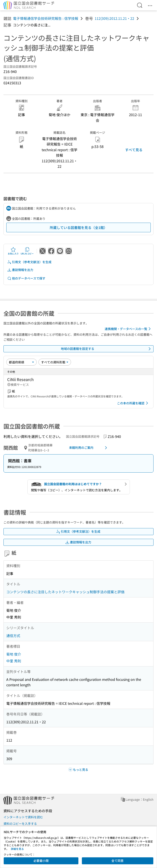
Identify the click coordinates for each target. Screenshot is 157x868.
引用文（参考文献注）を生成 (29, 262)
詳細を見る (17, 849)
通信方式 (13, 636)
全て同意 (117, 861)
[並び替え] (21, 362)
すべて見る (134, 150)
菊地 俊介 (14, 654)
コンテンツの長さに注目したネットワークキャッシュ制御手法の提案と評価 (65, 592)
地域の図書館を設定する (107, 349)
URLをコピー (27, 251)
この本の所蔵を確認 (133, 403)
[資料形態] (55, 362)
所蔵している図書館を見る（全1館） (78, 227)
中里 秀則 (14, 661)
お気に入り (13, 251)
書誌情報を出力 (20, 270)
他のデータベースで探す (26, 278)
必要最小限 (41, 861)
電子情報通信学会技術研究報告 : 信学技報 (46, 18)
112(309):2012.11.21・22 (114, 18)
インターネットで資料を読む (23, 817)
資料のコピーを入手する (20, 824)
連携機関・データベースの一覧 (128, 329)
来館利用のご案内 (89, 448)
